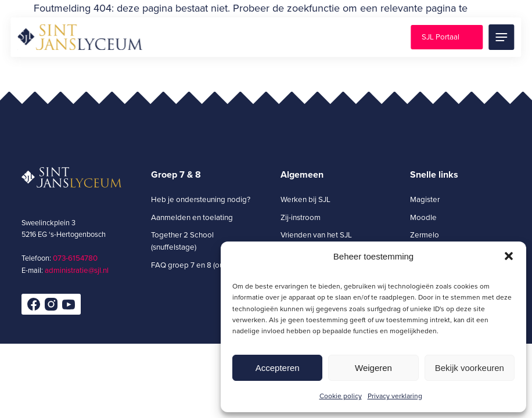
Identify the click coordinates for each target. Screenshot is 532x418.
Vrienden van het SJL (316, 235)
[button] (509, 256)
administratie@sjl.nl (77, 270)
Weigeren (373, 368)
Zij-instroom (301, 217)
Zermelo (425, 235)
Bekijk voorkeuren (470, 368)
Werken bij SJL (305, 199)
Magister (425, 199)
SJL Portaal (441, 37)
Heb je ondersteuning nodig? (201, 199)
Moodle (423, 217)
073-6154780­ (75, 258)
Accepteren (278, 368)
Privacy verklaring (395, 396)
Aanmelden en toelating (192, 217)
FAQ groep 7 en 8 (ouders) (196, 265)
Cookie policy (341, 396)
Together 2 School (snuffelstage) (182, 241)
